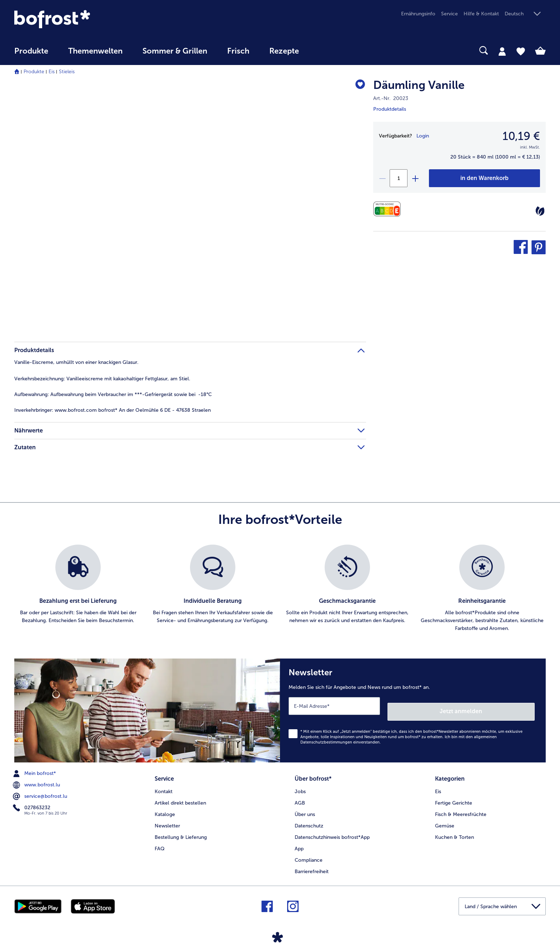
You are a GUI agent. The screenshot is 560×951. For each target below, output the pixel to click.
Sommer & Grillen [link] (175, 51)
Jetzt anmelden (504, 706)
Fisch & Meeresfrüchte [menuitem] (461, 806)
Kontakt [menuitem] (164, 783)
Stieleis (67, 72)
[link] (94, 19)
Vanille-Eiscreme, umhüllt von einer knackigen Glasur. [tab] (76, 362)
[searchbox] (324, 51)
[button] (525, 14)
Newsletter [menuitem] (167, 818)
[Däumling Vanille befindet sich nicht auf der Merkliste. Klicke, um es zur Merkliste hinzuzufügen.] (357, 86)
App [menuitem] (299, 840)
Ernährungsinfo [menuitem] (418, 14)
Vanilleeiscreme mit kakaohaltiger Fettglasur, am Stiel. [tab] (102, 379)
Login (423, 136)
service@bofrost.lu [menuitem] (41, 791)
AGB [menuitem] (300, 795)
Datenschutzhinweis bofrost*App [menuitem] (332, 829)
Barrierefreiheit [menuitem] (312, 863)
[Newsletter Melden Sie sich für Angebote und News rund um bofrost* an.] (413, 708)
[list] (280, 589)
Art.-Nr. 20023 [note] (391, 98)
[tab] (502, 51)
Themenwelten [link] (95, 51)
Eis (52, 72)
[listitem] (78, 589)
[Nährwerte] (389, 209)
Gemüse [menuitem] (445, 818)
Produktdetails (390, 109)
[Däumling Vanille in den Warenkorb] (484, 178)
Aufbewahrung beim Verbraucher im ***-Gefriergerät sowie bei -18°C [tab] (113, 394)
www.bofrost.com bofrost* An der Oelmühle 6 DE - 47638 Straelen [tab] (112, 410)
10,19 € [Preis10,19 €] (521, 136)
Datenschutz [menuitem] (309, 818)
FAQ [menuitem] (160, 840)
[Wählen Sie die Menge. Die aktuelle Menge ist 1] (399, 178)
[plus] (415, 178)
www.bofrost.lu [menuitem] (37, 780)
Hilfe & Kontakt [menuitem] (481, 14)
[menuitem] (31, 54)
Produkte (34, 72)
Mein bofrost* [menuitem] (35, 768)
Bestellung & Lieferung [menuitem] (181, 829)
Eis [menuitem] (438, 783)
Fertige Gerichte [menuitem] (454, 795)
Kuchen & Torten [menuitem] (454, 829)
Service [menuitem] (449, 14)
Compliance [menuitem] (309, 852)
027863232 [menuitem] (32, 802)
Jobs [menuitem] (300, 783)
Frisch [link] (238, 51)
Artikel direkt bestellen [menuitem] (180, 795)
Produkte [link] (31, 51)
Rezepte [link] (284, 51)
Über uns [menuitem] (305, 806)
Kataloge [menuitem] (165, 806)
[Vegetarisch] (540, 211)
